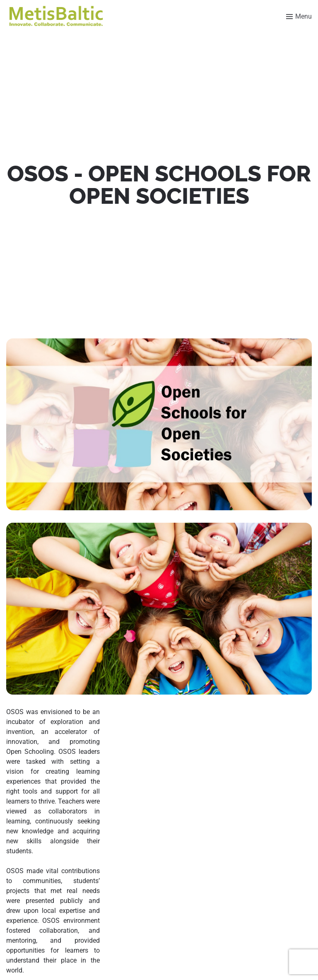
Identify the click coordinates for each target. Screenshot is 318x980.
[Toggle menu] (299, 17)
